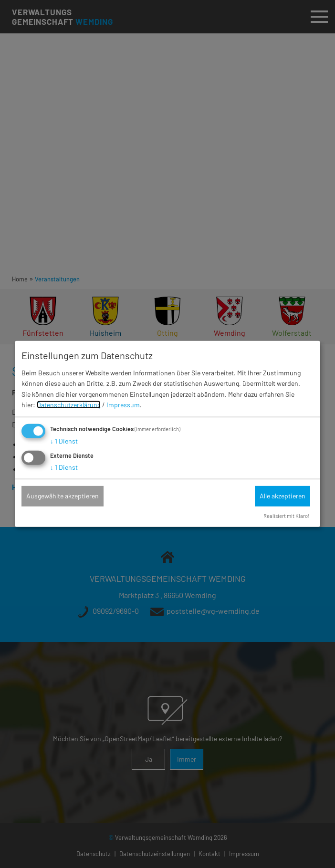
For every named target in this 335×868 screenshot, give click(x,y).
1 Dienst (64, 441)
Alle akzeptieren (283, 496)
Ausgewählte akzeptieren (63, 496)
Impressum (123, 405)
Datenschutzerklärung (69, 405)
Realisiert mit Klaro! (287, 516)
